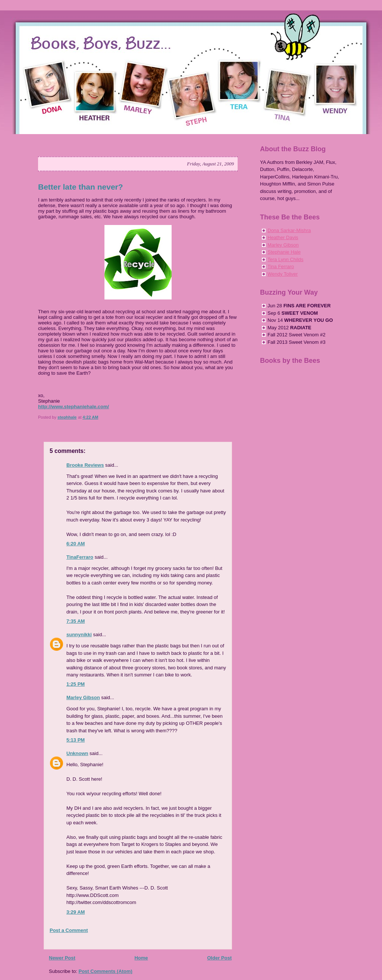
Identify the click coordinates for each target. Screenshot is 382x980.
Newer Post (62, 958)
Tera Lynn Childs (285, 259)
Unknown (77, 753)
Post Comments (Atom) (106, 971)
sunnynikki (79, 635)
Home (141, 958)
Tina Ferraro (281, 267)
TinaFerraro (80, 557)
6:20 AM (76, 544)
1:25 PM (76, 684)
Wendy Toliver (283, 274)
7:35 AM (76, 621)
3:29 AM (76, 912)
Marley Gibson (83, 697)
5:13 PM (76, 740)
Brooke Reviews (85, 465)
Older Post (219, 958)
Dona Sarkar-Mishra (289, 230)
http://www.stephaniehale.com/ (73, 407)
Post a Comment (69, 930)
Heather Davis (283, 237)
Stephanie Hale (284, 252)
